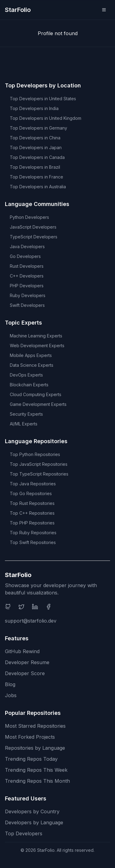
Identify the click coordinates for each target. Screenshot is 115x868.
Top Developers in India (34, 108)
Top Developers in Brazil (35, 167)
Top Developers (24, 833)
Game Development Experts (38, 404)
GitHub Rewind (22, 651)
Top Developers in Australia (38, 187)
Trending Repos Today (31, 759)
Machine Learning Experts (36, 336)
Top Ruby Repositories (33, 533)
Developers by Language (34, 822)
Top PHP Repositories (32, 523)
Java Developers (27, 246)
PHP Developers (27, 286)
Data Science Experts (32, 365)
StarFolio (18, 10)
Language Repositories (36, 441)
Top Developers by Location (43, 85)
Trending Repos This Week (36, 770)
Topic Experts (23, 323)
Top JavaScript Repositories (39, 464)
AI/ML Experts (24, 424)
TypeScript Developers (34, 237)
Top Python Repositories (35, 454)
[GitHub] (8, 607)
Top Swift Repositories (33, 542)
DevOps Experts (26, 375)
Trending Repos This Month (37, 781)
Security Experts (26, 414)
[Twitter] (21, 607)
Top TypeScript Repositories (39, 474)
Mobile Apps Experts (31, 355)
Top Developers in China (35, 138)
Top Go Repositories (31, 493)
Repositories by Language (35, 748)
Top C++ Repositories (32, 513)
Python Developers (29, 217)
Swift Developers (27, 305)
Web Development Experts (37, 346)
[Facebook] (48, 607)
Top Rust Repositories (32, 503)
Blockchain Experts (29, 385)
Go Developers (25, 256)
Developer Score (25, 673)
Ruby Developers (28, 295)
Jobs (11, 695)
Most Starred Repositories (35, 726)
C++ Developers (27, 276)
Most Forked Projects (30, 737)
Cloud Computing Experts (36, 394)
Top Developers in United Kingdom (46, 118)
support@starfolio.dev (31, 621)
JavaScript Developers (33, 227)
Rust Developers (27, 266)
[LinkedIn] (35, 607)
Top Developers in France (36, 177)
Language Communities (37, 204)
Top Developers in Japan (36, 147)
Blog (10, 684)
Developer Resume (27, 662)
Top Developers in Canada (37, 157)
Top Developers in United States (43, 99)
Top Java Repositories (33, 484)
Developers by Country (32, 811)
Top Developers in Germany (38, 128)
